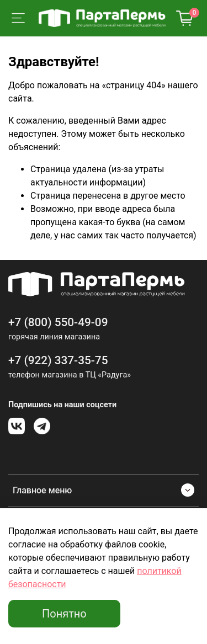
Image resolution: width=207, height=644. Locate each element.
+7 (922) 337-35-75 (58, 360)
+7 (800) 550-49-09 (58, 322)
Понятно (64, 614)
